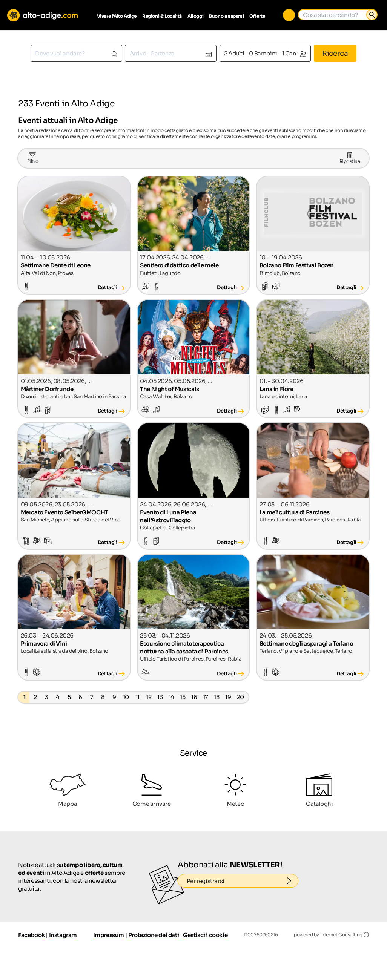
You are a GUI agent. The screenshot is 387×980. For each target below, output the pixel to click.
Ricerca (335, 53)
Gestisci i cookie (205, 935)
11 (137, 697)
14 (171, 697)
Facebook (31, 935)
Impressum (109, 935)
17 (206, 697)
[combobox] (76, 53)
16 (194, 697)
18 (217, 697)
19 (228, 697)
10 (126, 697)
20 (240, 697)
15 (183, 697)
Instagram (63, 935)
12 (149, 697)
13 (160, 697)
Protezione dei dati (154, 935)
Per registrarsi (243, 881)
